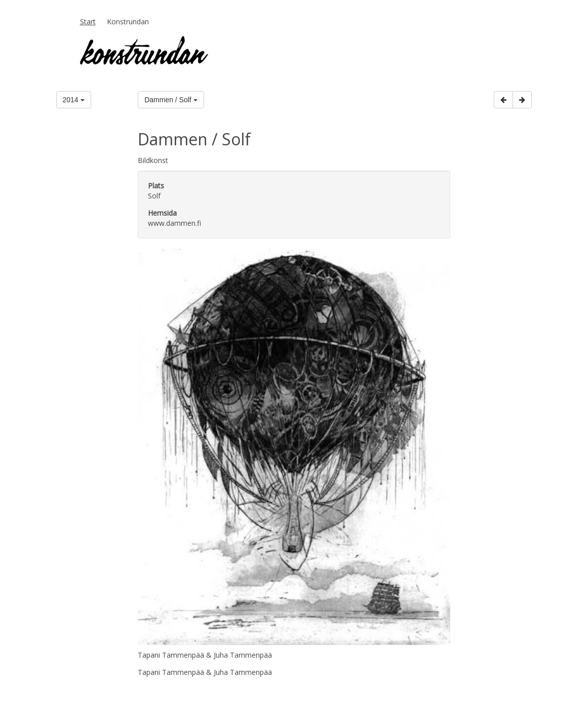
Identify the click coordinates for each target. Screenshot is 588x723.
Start (88, 22)
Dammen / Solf (171, 100)
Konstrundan (128, 22)
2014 (74, 100)
